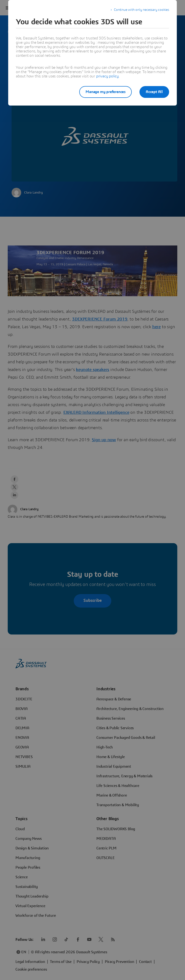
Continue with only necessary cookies (142, 10)
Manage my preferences (106, 92)
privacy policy (107, 76)
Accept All (154, 92)
